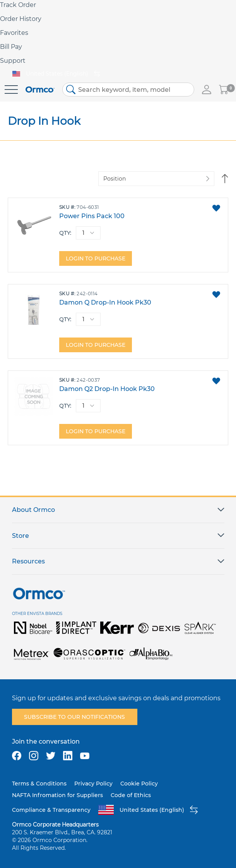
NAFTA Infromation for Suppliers (57, 795)
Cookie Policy (139, 784)
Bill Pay (11, 47)
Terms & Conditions (39, 784)
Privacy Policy (93, 784)
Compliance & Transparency (51, 810)
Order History (21, 19)
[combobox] (128, 90)
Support (13, 61)
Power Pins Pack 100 (92, 216)
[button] (216, 208)
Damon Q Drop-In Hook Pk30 (105, 302)
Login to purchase (96, 258)
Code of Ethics (131, 795)
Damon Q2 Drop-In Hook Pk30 (107, 389)
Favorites (14, 33)
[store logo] (40, 90)
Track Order (18, 5)
